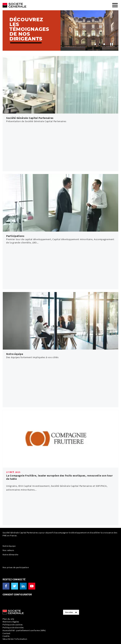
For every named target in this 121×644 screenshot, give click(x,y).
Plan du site (8, 619)
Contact (6, 633)
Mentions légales (11, 622)
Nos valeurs (8, 550)
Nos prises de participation (16, 567)
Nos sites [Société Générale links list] (71, 612)
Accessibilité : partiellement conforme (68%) (24, 630)
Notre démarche (10, 555)
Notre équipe (9, 546)
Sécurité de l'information (15, 639)
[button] (95, 44)
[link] (60, 114)
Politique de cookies (13, 625)
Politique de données (13, 627)
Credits (6, 636)
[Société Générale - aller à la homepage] (45, 4)
